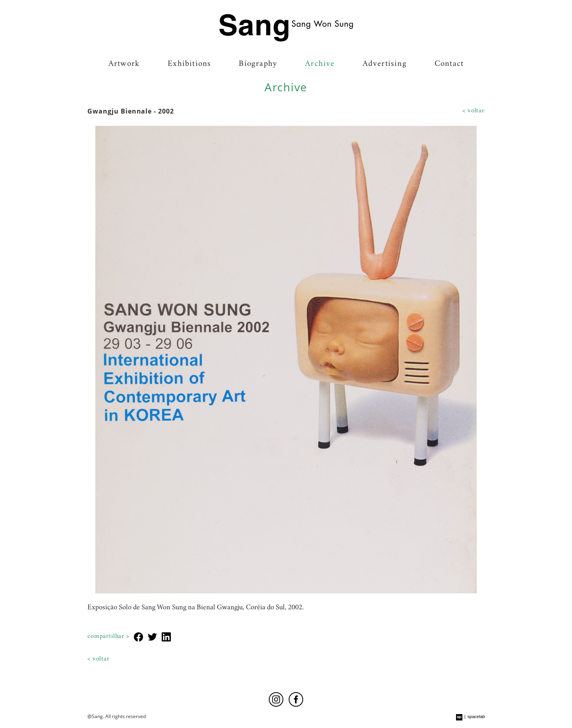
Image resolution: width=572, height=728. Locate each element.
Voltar (476, 111)
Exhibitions (189, 64)
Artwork (124, 64)
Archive (320, 64)
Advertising (385, 64)
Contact (449, 64)
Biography (258, 64)
